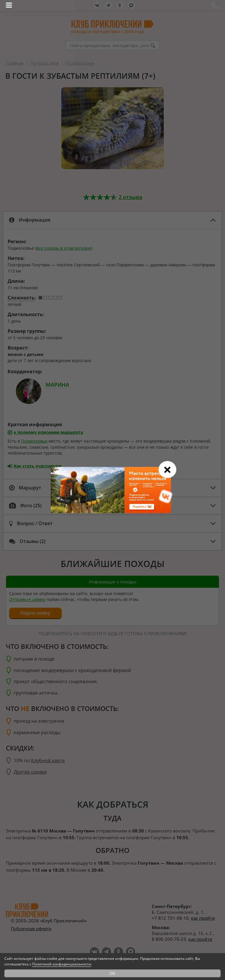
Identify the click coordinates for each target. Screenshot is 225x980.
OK (112, 973)
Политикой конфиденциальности (62, 964)
